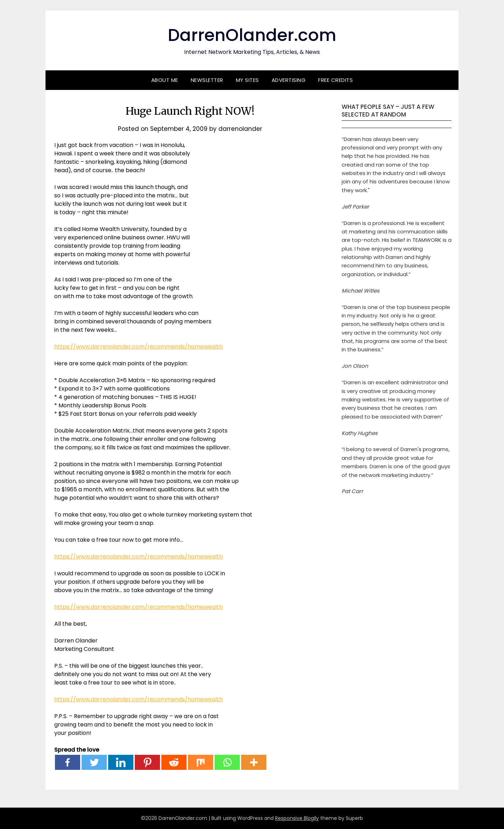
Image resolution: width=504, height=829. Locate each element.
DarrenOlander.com (252, 35)
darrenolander (240, 129)
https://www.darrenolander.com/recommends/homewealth (138, 347)
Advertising (289, 80)
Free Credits (335, 80)
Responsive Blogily (297, 818)
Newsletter (207, 80)
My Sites (247, 80)
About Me (165, 80)
